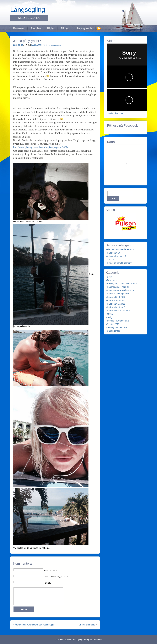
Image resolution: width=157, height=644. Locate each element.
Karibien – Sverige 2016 (118, 294)
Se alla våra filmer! (116, 113)
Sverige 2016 (113, 324)
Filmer (65, 28)
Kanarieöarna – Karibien (118, 287)
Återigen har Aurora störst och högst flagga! (35, 625)
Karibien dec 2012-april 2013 (120, 311)
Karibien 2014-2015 (39, 45)
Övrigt (110, 317)
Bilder (51, 28)
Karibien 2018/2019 (116, 307)
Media (110, 314)
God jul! (111, 260)
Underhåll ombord (87, 625)
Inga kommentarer (54, 45)
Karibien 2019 (113, 253)
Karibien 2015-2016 (116, 304)
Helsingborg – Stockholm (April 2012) (124, 284)
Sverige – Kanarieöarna (118, 321)
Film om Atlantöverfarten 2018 (121, 249)
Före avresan (113, 280)
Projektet (19, 28)
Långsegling (28, 10)
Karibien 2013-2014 (116, 297)
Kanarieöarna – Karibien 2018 (121, 290)
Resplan (36, 28)
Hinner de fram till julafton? (119, 263)
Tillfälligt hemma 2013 (117, 328)
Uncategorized (114, 331)
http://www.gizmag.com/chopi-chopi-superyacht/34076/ (41, 147)
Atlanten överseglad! (117, 256)
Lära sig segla (84, 28)
